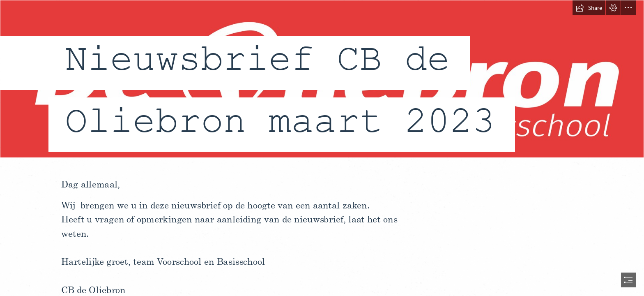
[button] (589, 8)
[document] (322, 148)
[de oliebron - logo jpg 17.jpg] (322, 83)
